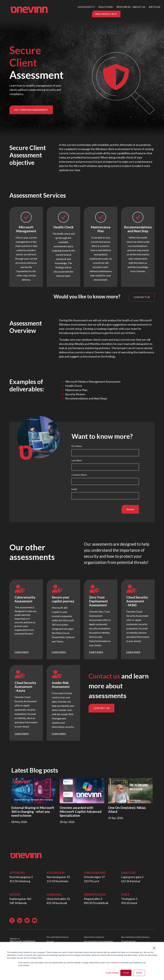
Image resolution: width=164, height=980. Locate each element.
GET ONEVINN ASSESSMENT (31, 110)
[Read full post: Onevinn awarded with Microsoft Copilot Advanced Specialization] (82, 791)
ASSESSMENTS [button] (86, 7)
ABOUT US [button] (139, 7)
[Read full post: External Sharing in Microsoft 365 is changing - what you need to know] (34, 791)
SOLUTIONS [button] (106, 7)
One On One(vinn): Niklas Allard (127, 810)
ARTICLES (155, 7)
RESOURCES (124, 7)
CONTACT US (142, 297)
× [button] (154, 948)
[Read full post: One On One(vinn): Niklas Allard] (130, 791)
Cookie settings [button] (112, 973)
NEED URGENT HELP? (106, 14)
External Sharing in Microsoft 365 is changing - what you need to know (33, 811)
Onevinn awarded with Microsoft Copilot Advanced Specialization (81, 811)
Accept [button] (126, 973)
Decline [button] (139, 973)
